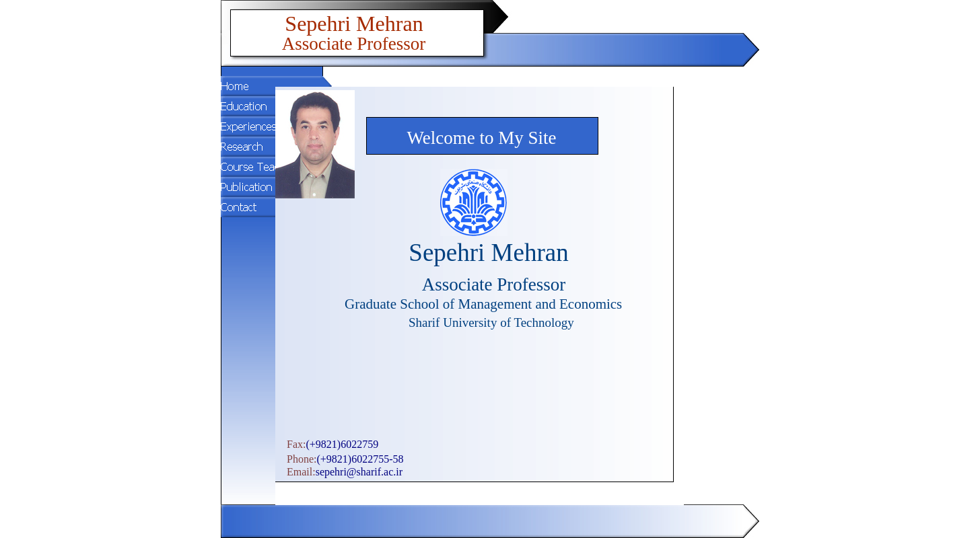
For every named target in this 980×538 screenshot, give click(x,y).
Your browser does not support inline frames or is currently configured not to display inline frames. (480, 296)
